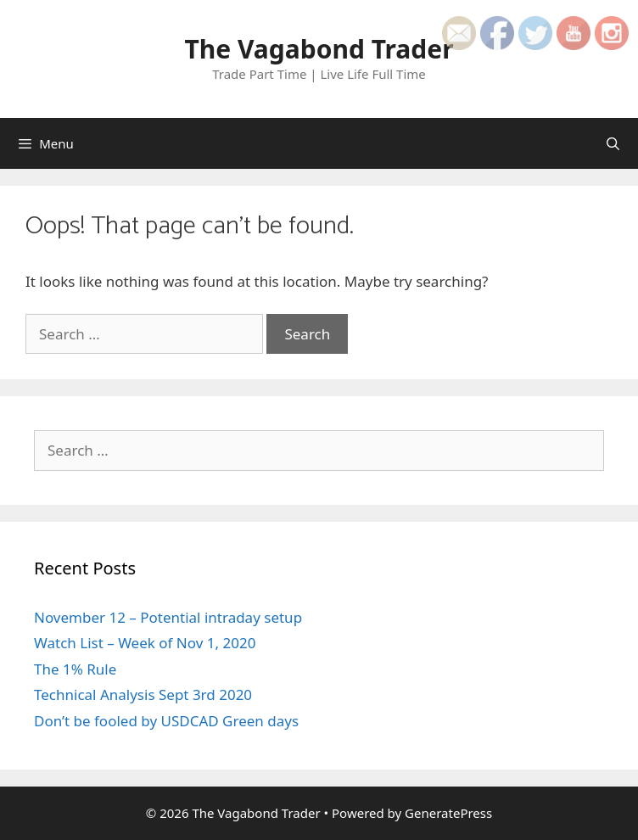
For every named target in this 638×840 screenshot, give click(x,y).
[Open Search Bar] (613, 143)
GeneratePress (448, 813)
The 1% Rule (75, 669)
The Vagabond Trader (319, 49)
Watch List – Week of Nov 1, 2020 (145, 643)
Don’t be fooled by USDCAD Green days (166, 721)
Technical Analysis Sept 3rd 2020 (143, 694)
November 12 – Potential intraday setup (168, 617)
